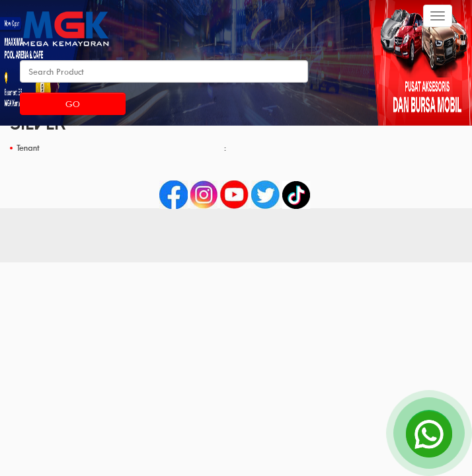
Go (73, 104)
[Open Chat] (429, 433)
